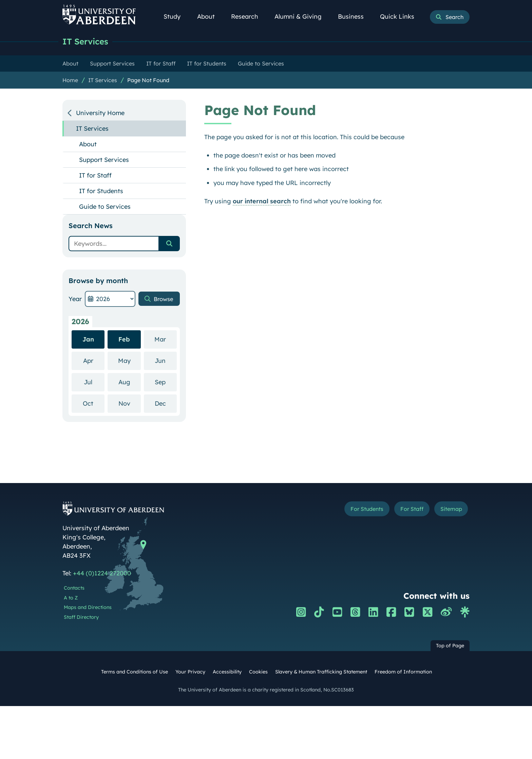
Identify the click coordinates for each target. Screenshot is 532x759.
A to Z (71, 598)
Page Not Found (148, 80)
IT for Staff (95, 176)
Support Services (104, 160)
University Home (100, 113)
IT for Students (101, 191)
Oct (94, 403)
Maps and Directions (88, 608)
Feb (124, 340)
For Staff (406, 510)
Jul (94, 382)
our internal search (262, 201)
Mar (166, 339)
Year (75, 299)
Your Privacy (190, 672)
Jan (88, 340)
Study (176, 16)
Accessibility (227, 672)
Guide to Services (105, 207)
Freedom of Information (403, 672)
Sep (166, 382)
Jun (166, 361)
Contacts (74, 588)
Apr (94, 361)
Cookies (258, 672)
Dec (166, 403)
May (129, 361)
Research (248, 16)
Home (70, 80)
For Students (355, 510)
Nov (130, 403)
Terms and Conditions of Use (135, 672)
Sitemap (449, 510)
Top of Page (450, 646)
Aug (130, 382)
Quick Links (401, 16)
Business (355, 16)
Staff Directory (81, 617)
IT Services (87, 42)
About (210, 16)
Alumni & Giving (302, 16)
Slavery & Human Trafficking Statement (321, 672)
